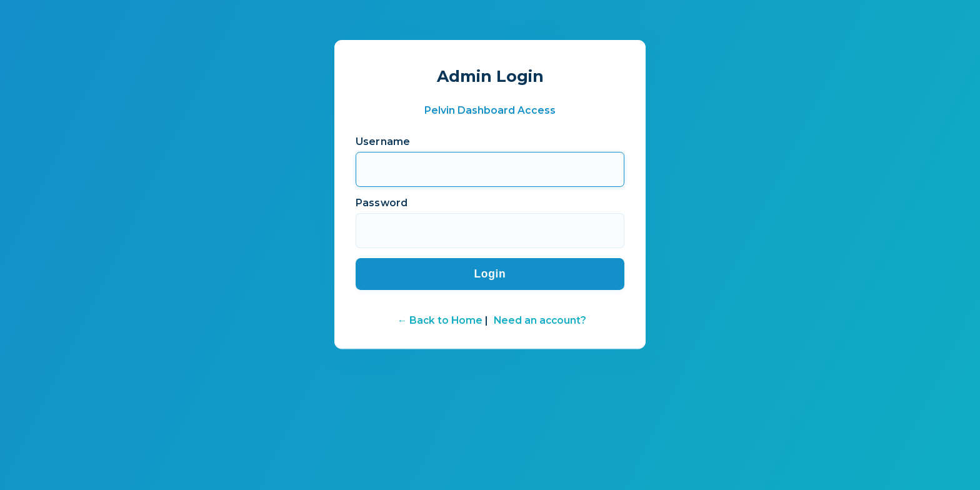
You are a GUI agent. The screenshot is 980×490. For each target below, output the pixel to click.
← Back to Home (440, 320)
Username (383, 140)
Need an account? (540, 320)
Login (490, 273)
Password (382, 202)
